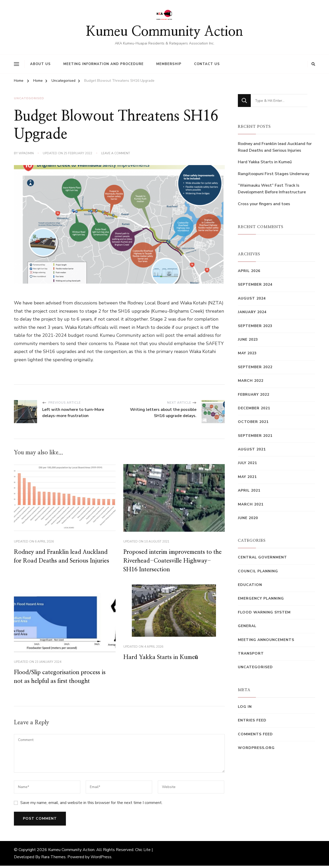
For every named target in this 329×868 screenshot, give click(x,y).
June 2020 (248, 518)
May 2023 (247, 353)
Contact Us (207, 64)
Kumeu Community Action (164, 32)
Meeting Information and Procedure (103, 64)
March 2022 (251, 381)
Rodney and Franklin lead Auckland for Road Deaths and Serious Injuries (275, 147)
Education (250, 585)
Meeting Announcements (266, 640)
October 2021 (253, 422)
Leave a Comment (116, 153)
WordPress (101, 859)
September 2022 (255, 367)
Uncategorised (29, 98)
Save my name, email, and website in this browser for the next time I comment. (91, 805)
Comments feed (255, 734)
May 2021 (247, 477)
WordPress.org (256, 748)
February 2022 (254, 395)
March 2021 (251, 504)
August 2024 (252, 298)
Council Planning (258, 571)
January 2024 (252, 312)
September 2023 (255, 326)
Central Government (262, 557)
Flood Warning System (264, 612)
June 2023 (248, 340)
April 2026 (249, 271)
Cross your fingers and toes (264, 204)
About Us (40, 64)
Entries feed (252, 720)
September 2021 (255, 436)
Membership (169, 64)
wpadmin (26, 153)
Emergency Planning (261, 598)
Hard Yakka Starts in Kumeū (163, 659)
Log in (245, 707)
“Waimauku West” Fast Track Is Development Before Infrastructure (272, 189)
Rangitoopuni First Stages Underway (274, 174)
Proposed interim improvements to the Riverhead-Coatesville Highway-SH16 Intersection (171, 561)
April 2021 (249, 490)
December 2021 (254, 408)
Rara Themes (53, 859)
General (247, 626)
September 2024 (255, 284)
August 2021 (252, 449)
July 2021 (247, 463)
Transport (251, 653)
